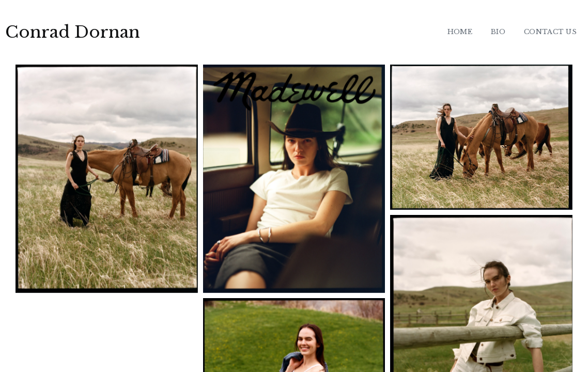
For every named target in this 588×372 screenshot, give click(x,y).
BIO (498, 32)
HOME (460, 32)
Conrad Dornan (73, 32)
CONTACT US (550, 32)
